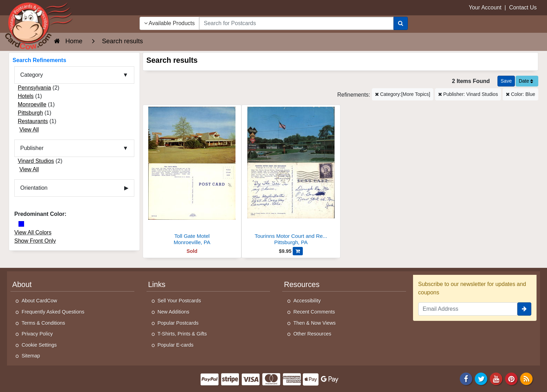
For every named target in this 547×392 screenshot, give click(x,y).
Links (157, 285)
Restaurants (33, 121)
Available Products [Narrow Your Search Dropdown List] (170, 23)
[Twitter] (481, 378)
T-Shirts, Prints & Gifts (182, 334)
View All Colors (33, 232)
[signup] (524, 309)
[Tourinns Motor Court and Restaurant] (291, 177)
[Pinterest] (511, 378)
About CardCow (39, 301)
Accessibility (307, 301)
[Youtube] (496, 378)
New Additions (174, 312)
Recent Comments (314, 312)
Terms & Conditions (43, 323)
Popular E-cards (176, 345)
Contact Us (523, 7)
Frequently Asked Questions (53, 312)
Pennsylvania (34, 88)
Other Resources (312, 334)
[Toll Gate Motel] (192, 177)
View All (29, 130)
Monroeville (32, 104)
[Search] (401, 23)
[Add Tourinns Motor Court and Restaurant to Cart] (298, 251)
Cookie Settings (39, 345)
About (22, 285)
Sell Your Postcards (179, 301)
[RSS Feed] (526, 378)
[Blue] (21, 224)
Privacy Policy (37, 334)
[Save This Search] (506, 81)
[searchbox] (296, 23)
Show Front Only (35, 241)
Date (526, 81)
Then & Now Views (314, 323)
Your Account (485, 7)
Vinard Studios (36, 161)
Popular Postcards (178, 323)
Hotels (26, 96)
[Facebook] (466, 378)
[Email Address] (468, 309)
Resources (302, 285)
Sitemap (31, 356)
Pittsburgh (30, 113)
